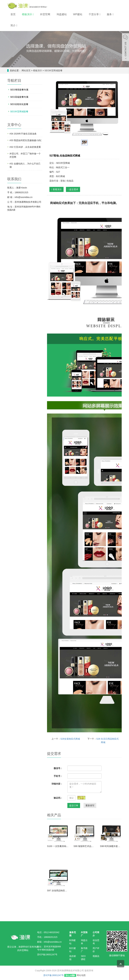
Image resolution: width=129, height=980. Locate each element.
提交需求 (73, 189)
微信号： (58, 768)
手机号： (58, 776)
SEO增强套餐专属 (19, 90)
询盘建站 (62, 14)
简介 (14, 25)
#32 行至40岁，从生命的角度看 (25, 147)
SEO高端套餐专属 (19, 97)
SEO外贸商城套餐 (53, 70)
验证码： (58, 798)
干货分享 (95, 14)
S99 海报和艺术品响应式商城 (84, 846)
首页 (13, 14)
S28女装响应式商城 (70, 739)
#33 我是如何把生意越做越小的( (25, 140)
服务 (110, 14)
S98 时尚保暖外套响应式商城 (111, 846)
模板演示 (28, 14)
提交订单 (74, 805)
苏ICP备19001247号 (54, 975)
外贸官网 (45, 14)
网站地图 (81, 975)
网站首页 (26, 70)
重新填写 (90, 805)
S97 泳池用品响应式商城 (58, 891)
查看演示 (56, 189)
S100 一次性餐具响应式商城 (58, 846)
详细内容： (57, 784)
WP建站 (78, 14)
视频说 (96, 956)
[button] (33, 14)
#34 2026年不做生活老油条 (23, 134)
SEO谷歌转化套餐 (19, 104)
